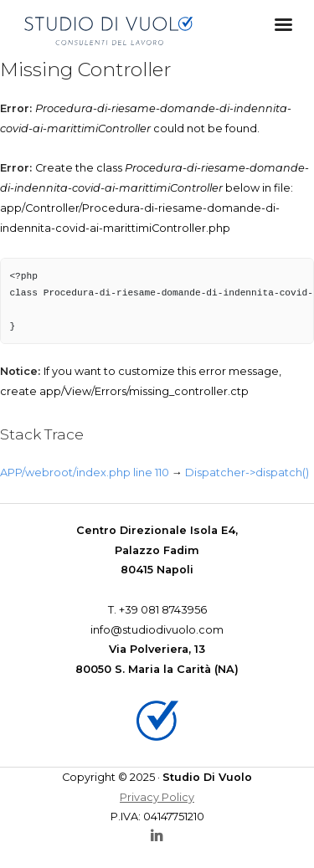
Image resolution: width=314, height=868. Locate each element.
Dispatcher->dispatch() (247, 473)
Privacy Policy (157, 797)
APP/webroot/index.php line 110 (85, 473)
